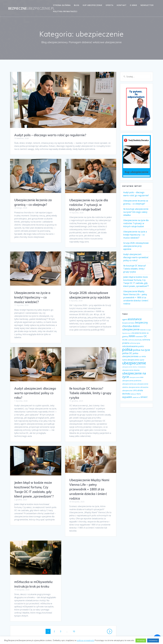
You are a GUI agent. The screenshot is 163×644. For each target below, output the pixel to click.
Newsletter (147, 5)
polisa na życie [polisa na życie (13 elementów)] (141, 350)
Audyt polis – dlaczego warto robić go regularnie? (50, 135)
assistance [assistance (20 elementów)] (135, 319)
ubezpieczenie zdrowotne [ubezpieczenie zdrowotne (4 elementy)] (138, 387)
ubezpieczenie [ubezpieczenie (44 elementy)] (134, 363)
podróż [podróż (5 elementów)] (141, 346)
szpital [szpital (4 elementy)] (142, 360)
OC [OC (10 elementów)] (145, 336)
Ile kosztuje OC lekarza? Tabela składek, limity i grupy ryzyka (35, 388)
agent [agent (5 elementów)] (125, 319)
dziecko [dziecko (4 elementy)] (143, 330)
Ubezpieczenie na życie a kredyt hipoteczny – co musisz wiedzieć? (32, 293)
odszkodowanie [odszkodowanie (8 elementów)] (130, 346)
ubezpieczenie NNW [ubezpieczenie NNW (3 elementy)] (136, 377)
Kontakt (122, 5)
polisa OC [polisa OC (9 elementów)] (127, 353)
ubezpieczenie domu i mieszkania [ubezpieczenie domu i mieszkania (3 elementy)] (134, 367)
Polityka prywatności (65, 11)
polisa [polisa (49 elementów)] (127, 349)
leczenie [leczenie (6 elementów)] (136, 333)
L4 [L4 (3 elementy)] (131, 333)
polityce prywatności (86, 640)
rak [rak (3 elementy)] (140, 357)
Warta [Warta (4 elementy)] (139, 394)
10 (75, 612)
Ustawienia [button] (153, 640)
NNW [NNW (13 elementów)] (132, 336)
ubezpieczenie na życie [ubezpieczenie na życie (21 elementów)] (134, 375)
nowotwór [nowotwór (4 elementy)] (139, 337)
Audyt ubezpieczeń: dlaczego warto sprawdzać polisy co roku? (90, 385)
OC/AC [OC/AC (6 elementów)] (125, 340)
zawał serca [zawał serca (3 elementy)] (136, 397)
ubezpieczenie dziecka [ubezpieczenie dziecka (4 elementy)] (131, 370)
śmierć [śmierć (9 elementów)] (144, 397)
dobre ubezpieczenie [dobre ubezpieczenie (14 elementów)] (131, 328)
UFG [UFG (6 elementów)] (135, 390)
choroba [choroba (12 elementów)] (127, 326)
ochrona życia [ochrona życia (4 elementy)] (135, 343)
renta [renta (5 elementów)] (144, 356)
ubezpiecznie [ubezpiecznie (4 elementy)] (127, 391)
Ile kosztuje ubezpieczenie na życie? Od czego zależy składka (136, 212)
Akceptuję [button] (141, 640)
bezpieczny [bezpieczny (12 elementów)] (141, 323)
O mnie (134, 5)
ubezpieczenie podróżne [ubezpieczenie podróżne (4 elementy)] (132, 381)
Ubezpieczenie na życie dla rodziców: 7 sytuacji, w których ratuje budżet (89, 205)
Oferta (110, 5)
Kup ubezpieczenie (93, 5)
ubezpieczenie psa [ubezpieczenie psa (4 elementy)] (129, 384)
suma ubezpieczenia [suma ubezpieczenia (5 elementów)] (131, 360)
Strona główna (62, 5)
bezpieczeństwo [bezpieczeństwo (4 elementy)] (128, 323)
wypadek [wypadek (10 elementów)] (127, 397)
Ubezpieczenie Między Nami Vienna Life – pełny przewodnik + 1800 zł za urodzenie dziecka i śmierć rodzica (34, 485)
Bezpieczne (31, 8)
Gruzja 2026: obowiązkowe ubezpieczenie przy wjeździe (136, 246)
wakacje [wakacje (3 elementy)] (133, 394)
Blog (77, 5)
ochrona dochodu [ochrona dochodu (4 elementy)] (135, 340)
